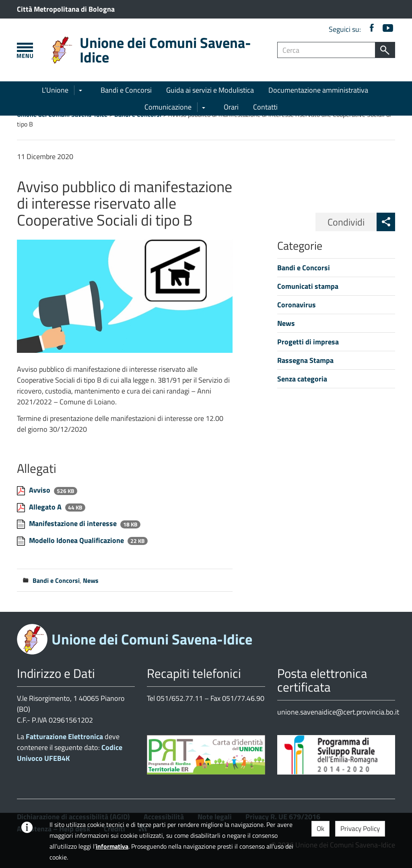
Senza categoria (302, 379)
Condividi (346, 222)
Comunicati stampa (308, 286)
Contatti (265, 107)
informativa (112, 846)
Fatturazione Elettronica (64, 736)
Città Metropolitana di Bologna (66, 9)
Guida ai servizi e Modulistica (210, 90)
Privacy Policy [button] (360, 829)
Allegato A (46, 507)
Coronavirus (297, 305)
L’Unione (55, 90)
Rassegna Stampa (305, 360)
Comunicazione (168, 107)
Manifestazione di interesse (74, 523)
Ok (320, 829)
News (91, 580)
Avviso (40, 490)
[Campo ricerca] (326, 50)
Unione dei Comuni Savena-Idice (165, 50)
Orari (231, 107)
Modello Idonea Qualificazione (77, 540)
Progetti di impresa (308, 342)
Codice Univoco (70, 753)
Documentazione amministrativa (318, 90)
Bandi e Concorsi (126, 90)
